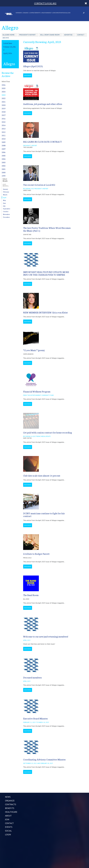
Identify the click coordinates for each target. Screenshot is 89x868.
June (4, 203)
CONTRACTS (33, 13)
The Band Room (31, 595)
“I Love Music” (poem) (34, 350)
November (6, 214)
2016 (4, 119)
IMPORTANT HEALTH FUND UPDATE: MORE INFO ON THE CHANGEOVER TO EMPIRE (46, 273)
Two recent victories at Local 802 (39, 185)
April (5, 197)
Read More (28, 75)
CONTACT (57, 13)
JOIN (54, 13)
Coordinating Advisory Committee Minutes (44, 759)
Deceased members (32, 677)
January (5, 189)
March (5, 195)
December (6, 217)
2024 (4, 92)
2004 (4, 159)
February (6, 192)
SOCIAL (65, 13)
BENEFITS (38, 13)
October (6, 211)
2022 (4, 98)
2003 (4, 162)
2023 (4, 95)
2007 (4, 149)
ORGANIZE (26, 13)
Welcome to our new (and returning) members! (46, 636)
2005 (4, 156)
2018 (4, 112)
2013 (4, 129)
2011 (4, 135)
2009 (4, 142)
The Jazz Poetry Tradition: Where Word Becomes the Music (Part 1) (47, 229)
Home (17, 13)
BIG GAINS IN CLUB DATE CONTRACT (42, 142)
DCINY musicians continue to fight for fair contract (44, 515)
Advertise (68, 35)
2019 (4, 108)
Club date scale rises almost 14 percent (42, 476)
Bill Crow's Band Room (50, 35)
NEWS (20, 13)
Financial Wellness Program (37, 391)
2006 (4, 152)
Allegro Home (8, 35)
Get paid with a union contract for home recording (48, 432)
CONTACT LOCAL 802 (45, 3)
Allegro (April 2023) (33, 66)
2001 (4, 169)
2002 (4, 166)
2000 (4, 172)
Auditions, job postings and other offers (43, 104)
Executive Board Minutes (35, 718)
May (4, 200)
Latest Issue (8, 43)
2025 (4, 88)
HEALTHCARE (45, 13)
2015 (4, 122)
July (4, 206)
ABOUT (50, 13)
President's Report (27, 35)
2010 (4, 139)
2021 (4, 102)
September (7, 209)
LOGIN (69, 13)
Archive (6, 38)
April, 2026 (8, 53)
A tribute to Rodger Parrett (36, 554)
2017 (4, 115)
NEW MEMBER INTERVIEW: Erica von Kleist (45, 312)
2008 (4, 145)
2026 (4, 85)
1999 (4, 176)
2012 (4, 132)
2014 (4, 125)
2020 (4, 105)
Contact (81, 35)
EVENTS (62, 13)
